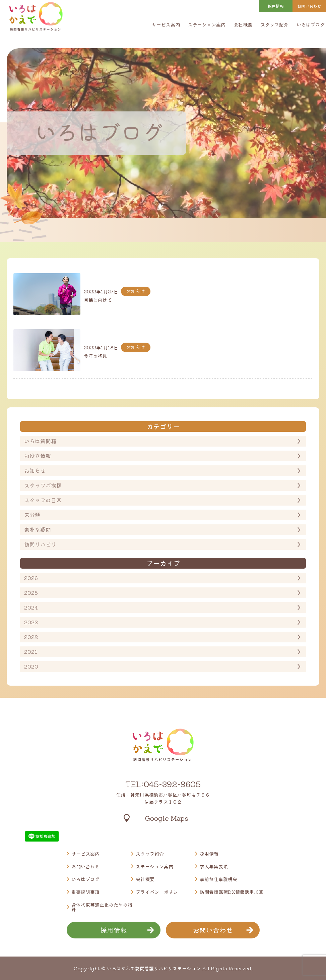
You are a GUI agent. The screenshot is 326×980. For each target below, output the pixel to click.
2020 (31, 666)
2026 (31, 578)
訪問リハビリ (40, 544)
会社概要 (243, 24)
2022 (31, 637)
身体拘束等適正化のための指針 (102, 907)
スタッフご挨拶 (43, 485)
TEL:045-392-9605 (163, 784)
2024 (31, 607)
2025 (31, 592)
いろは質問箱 (40, 441)
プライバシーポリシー (159, 892)
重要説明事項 (85, 892)
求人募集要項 (214, 866)
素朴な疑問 (38, 529)
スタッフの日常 (43, 500)
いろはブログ (311, 24)
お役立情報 (38, 456)
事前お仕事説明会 (218, 879)
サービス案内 (166, 24)
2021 (31, 651)
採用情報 (276, 6)
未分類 (32, 515)
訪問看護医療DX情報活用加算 (232, 892)
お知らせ (35, 470)
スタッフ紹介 (274, 24)
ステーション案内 (207, 24)
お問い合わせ (85, 866)
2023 (31, 622)
